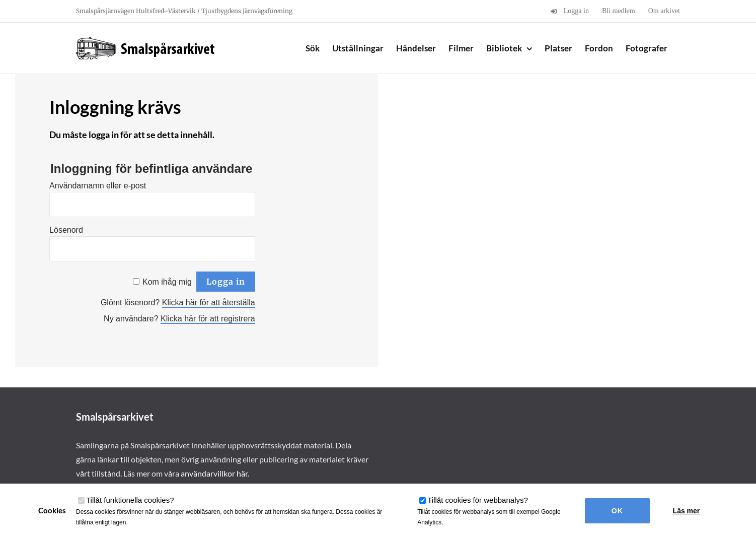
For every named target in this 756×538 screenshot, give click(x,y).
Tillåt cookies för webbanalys (478, 500)
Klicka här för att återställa (209, 302)
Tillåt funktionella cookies (130, 500)
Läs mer (687, 511)
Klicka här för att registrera (208, 319)
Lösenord (66, 230)
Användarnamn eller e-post (98, 186)
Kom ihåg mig (167, 282)
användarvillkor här (214, 473)
